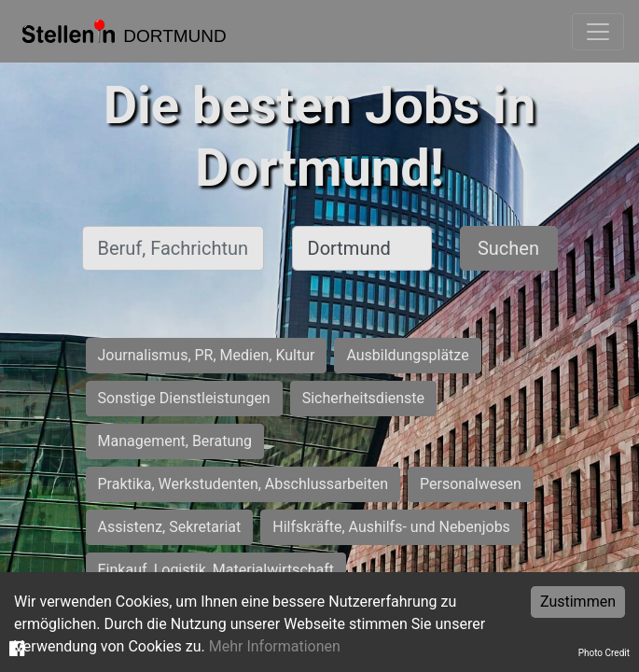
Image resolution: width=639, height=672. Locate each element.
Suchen (508, 248)
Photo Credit (604, 653)
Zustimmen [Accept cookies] (578, 602)
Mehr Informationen (275, 646)
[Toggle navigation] (598, 32)
